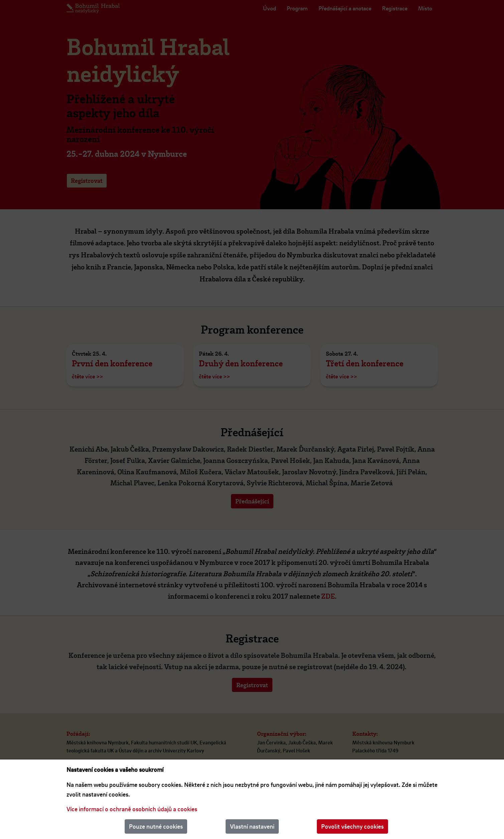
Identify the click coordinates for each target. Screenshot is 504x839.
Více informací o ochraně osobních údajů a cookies (132, 809)
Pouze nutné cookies (156, 826)
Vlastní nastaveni (252, 826)
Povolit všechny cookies (352, 826)
